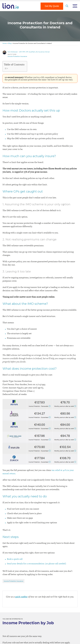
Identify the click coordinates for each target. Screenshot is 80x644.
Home (5, 43)
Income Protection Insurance (17, 56)
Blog (10, 43)
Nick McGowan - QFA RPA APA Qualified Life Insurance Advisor (29, 52)
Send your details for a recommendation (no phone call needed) (37, 564)
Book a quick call (15, 559)
